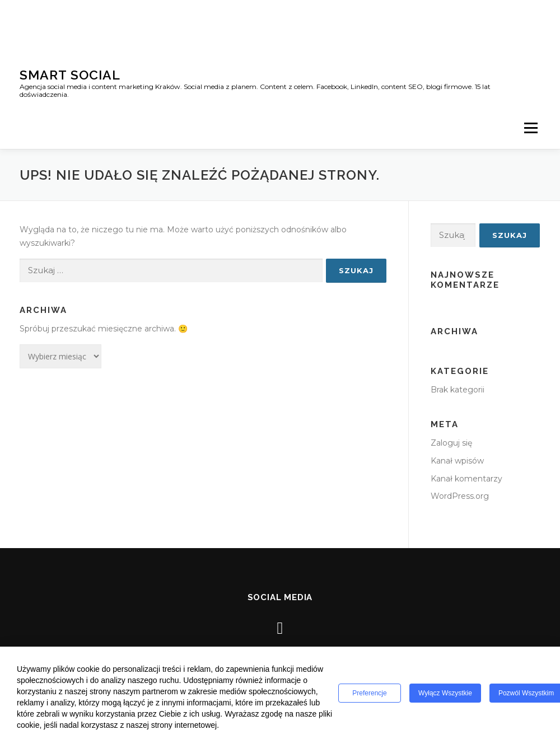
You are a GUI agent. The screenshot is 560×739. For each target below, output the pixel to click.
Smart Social (70, 75)
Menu (531, 128)
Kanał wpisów (457, 461)
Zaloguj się (451, 443)
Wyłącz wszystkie (445, 693)
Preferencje (369, 693)
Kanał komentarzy (466, 479)
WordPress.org (460, 496)
